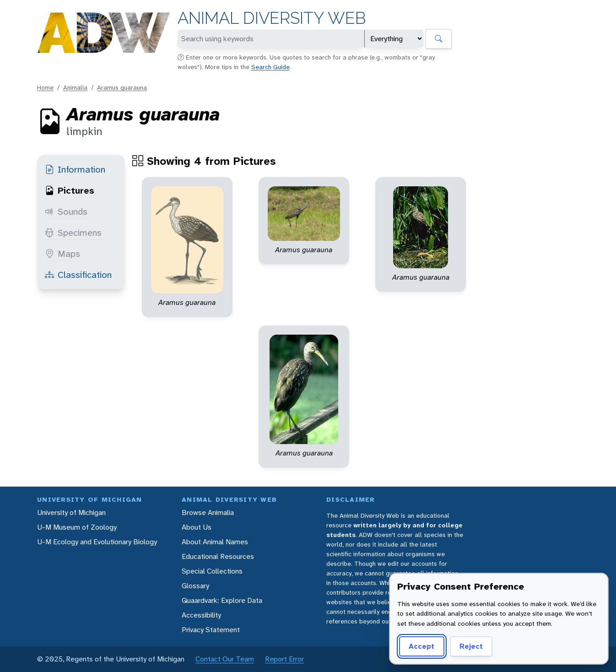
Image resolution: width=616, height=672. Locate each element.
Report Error (284, 659)
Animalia (75, 87)
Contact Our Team (225, 659)
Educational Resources (218, 556)
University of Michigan (71, 512)
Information (75, 169)
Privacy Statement (211, 630)
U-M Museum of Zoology (77, 527)
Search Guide (270, 67)
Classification (78, 275)
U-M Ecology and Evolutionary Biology (97, 542)
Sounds (66, 211)
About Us (197, 527)
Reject (471, 646)
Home (45, 87)
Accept (421, 646)
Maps (62, 254)
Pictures (70, 190)
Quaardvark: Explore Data (222, 600)
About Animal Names (215, 542)
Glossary (195, 586)
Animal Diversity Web (272, 18)
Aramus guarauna (122, 87)
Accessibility (201, 615)
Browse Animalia (208, 512)
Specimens (73, 233)
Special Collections (212, 571)
